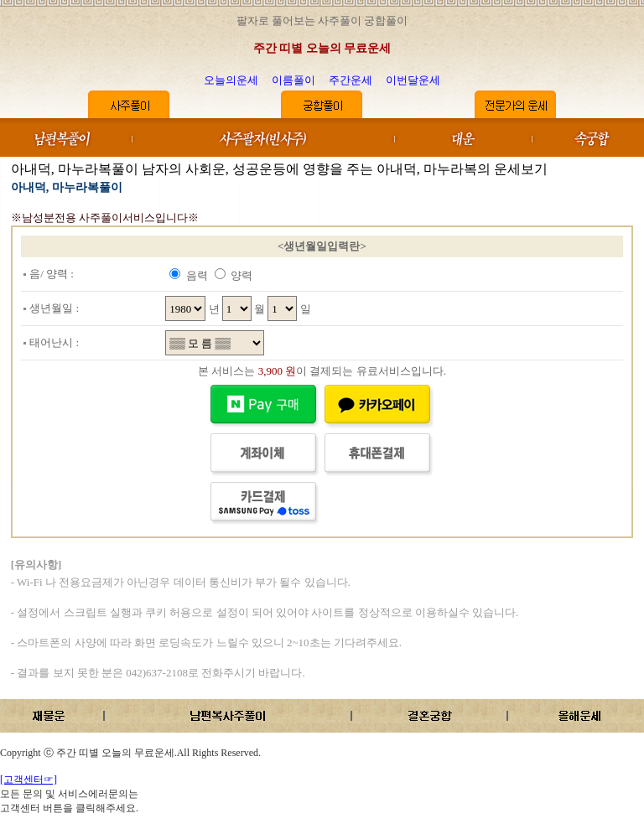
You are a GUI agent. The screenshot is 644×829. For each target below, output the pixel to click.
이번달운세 (413, 80)
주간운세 (351, 80)
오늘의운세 (231, 80)
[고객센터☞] (29, 780)
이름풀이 (293, 80)
